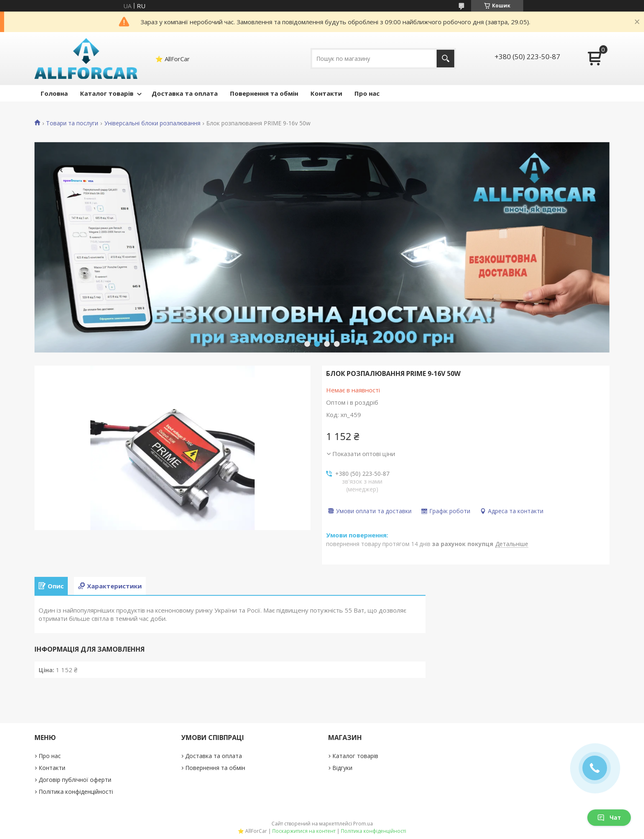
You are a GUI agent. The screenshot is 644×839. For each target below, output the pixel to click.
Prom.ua (363, 824)
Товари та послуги (72, 123)
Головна (54, 93)
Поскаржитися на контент (304, 831)
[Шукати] (445, 59)
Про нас (367, 93)
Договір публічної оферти (75, 780)
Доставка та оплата (185, 93)
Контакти (326, 93)
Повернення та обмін (264, 93)
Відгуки (342, 768)
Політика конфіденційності (76, 792)
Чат (609, 817)
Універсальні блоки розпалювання (152, 123)
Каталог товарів (107, 93)
